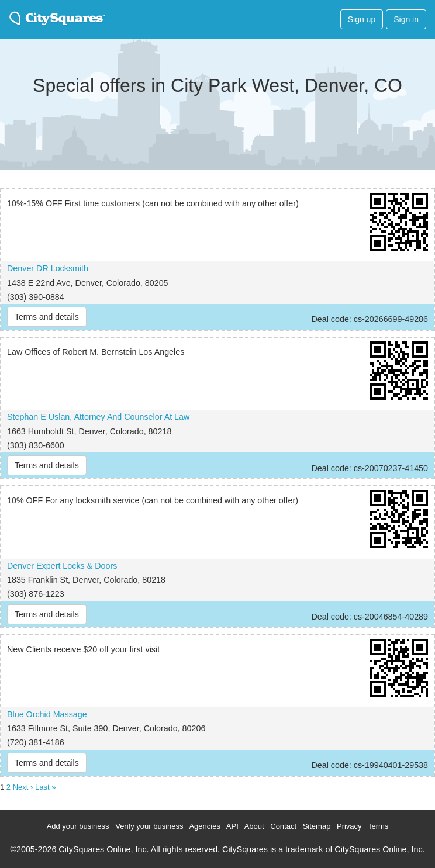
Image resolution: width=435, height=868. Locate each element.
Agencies (204, 826)
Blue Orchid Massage (47, 714)
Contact (283, 826)
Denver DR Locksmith (48, 268)
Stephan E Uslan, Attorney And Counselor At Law (98, 417)
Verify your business (149, 826)
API (232, 826)
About (254, 826)
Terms (378, 826)
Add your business (78, 826)
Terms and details (47, 317)
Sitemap (317, 826)
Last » (45, 787)
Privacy (349, 826)
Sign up (362, 19)
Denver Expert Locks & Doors (62, 566)
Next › (23, 787)
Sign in (406, 19)
